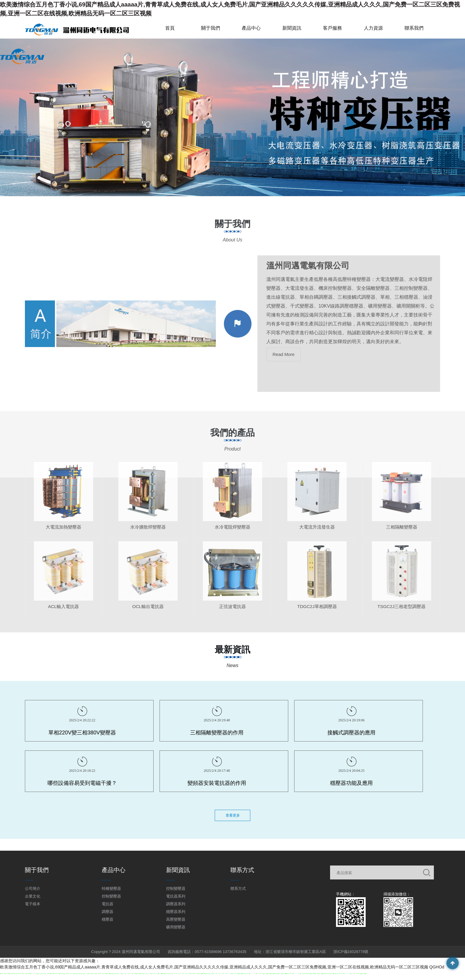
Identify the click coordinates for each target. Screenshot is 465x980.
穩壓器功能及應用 (351, 783)
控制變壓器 (111, 896)
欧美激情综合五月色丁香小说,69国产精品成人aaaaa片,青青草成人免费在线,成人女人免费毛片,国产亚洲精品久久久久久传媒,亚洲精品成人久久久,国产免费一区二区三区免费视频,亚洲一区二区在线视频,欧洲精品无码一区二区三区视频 (214, 967)
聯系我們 (414, 28)
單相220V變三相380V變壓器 (82, 733)
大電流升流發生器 (317, 532)
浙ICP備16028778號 (351, 952)
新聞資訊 (292, 28)
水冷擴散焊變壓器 (148, 532)
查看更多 (233, 815)
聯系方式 (238, 888)
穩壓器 (108, 919)
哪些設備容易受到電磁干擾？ (82, 783)
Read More (284, 359)
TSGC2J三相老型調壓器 (402, 611)
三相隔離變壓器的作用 (217, 733)
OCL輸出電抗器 (148, 611)
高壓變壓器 (176, 919)
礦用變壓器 (176, 927)
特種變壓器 (111, 888)
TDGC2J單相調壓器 (317, 611)
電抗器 (108, 904)
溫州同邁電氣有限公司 (308, 271)
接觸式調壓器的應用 (351, 733)
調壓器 (108, 912)
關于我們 (211, 28)
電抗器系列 (176, 896)
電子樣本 (33, 904)
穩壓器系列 (176, 912)
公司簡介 (33, 888)
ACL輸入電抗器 (63, 611)
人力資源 (373, 28)
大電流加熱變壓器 (63, 532)
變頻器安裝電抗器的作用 (217, 783)
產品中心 (251, 28)
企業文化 (33, 896)
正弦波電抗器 (232, 611)
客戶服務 (332, 28)
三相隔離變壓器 (402, 532)
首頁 (170, 28)
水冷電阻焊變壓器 (232, 532)
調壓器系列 (176, 904)
